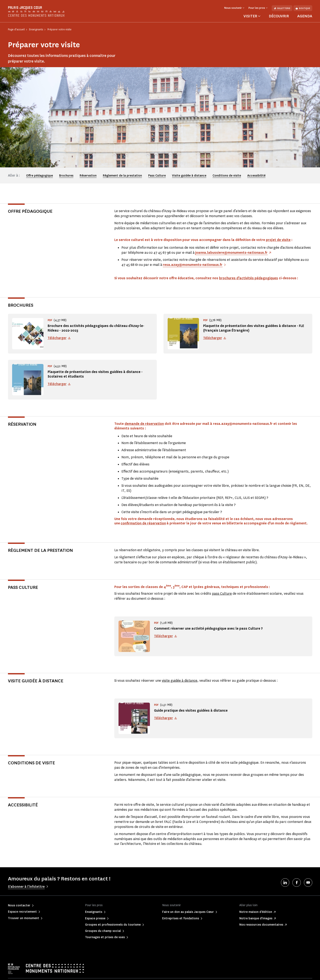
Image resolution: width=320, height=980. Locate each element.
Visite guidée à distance (189, 176)
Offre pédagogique (40, 176)
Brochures (66, 176)
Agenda (305, 16)
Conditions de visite (227, 176)
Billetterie (282, 8)
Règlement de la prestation (122, 176)
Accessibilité (256, 176)
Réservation (88, 176)
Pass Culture (157, 176)
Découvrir (279, 16)
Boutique (303, 8)
